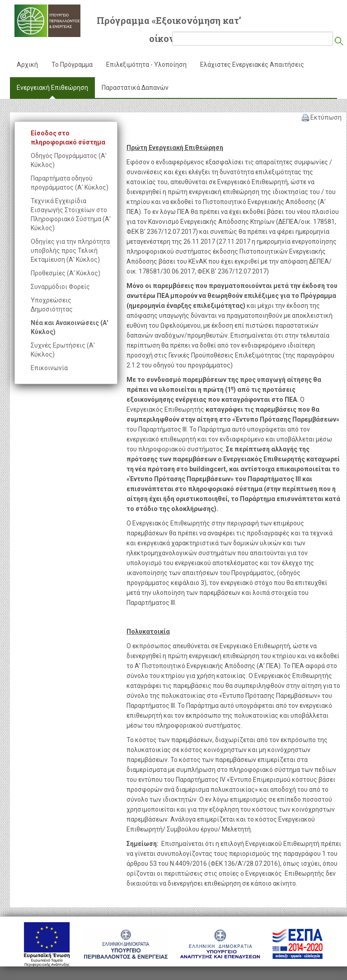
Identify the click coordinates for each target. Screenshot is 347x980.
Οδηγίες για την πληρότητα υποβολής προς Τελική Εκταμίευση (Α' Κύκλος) (70, 251)
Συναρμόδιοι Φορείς (60, 287)
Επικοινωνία (49, 368)
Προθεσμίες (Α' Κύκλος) (66, 273)
